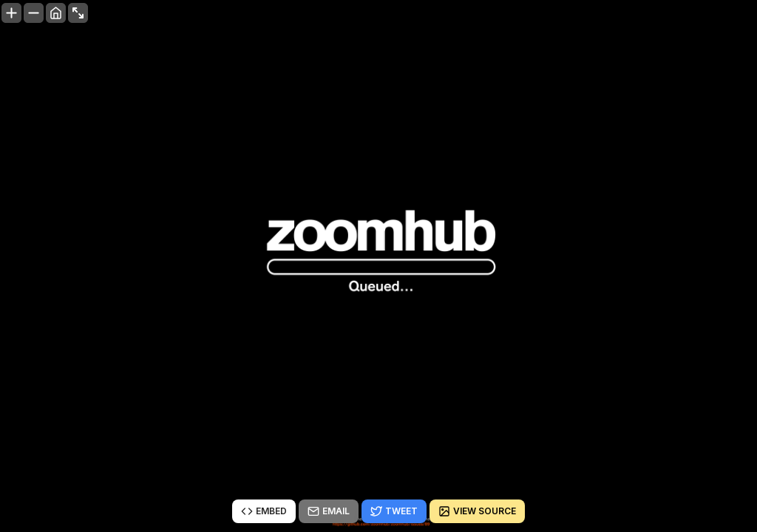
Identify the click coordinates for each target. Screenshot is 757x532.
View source (477, 511)
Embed (264, 511)
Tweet (394, 511)
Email (329, 511)
